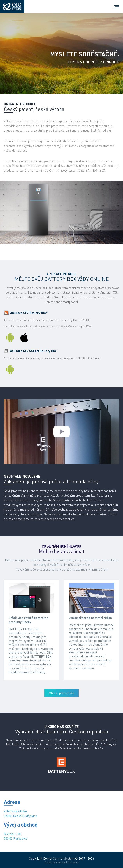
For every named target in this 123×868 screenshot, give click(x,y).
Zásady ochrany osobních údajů (62, 862)
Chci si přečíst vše (61, 693)
